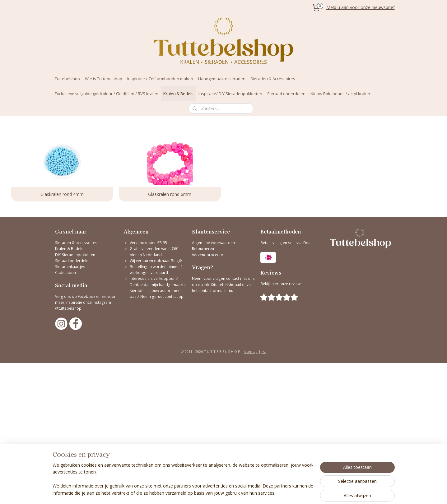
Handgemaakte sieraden (222, 79)
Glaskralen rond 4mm (62, 194)
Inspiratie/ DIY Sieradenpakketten (230, 94)
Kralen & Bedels (178, 94)
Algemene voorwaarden (213, 243)
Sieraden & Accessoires (273, 79)
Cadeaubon (65, 273)
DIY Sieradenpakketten (75, 255)
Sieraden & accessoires (76, 243)
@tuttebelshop (69, 308)
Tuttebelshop (67, 79)
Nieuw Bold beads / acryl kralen (340, 94)
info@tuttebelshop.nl (222, 285)
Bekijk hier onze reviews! (282, 284)
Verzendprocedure (209, 255)
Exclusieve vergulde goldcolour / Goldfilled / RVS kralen (107, 94)
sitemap (251, 351)
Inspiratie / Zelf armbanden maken (160, 79)
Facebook (86, 296)
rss (264, 351)
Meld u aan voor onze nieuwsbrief (361, 7)
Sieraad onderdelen (286, 94)
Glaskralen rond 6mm (170, 194)
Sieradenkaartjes (70, 267)
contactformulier (214, 291)
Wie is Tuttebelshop (104, 79)
